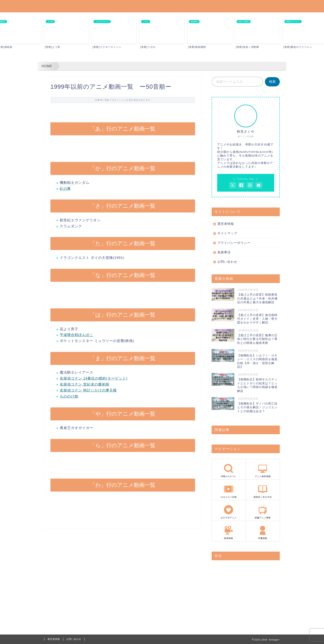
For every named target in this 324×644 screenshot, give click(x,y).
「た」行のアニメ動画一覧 (235, 585)
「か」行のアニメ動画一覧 (235, 573)
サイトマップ (227, 233)
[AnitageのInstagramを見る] (250, 185)
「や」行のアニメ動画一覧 (235, 608)
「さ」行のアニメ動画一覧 (235, 579)
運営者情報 (226, 224)
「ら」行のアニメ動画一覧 (235, 614)
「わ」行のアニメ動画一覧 (235, 620)
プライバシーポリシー (234, 243)
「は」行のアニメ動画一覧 (235, 596)
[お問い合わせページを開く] (259, 185)
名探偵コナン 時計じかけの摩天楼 (88, 390)
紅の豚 (65, 189)
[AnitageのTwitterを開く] (233, 185)
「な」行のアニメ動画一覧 (235, 591)
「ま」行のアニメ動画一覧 (235, 602)
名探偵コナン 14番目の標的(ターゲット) (94, 378)
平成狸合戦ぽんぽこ (76, 335)
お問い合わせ (227, 262)
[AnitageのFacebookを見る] (241, 185)
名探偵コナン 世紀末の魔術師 (85, 384)
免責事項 (224, 252)
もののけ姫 (69, 396)
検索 (272, 82)
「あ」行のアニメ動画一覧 (235, 567)
